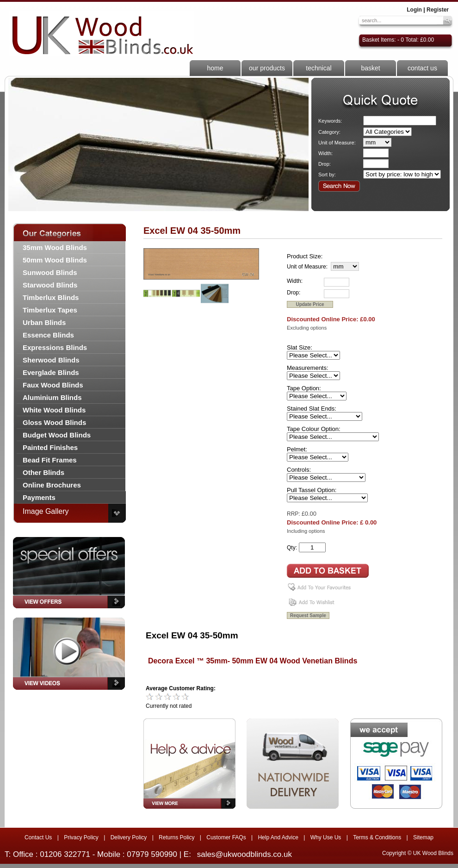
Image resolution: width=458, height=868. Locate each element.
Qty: (292, 548)
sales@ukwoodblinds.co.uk (244, 854)
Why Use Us (326, 837)
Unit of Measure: (337, 143)
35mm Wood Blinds (55, 247)
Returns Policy (176, 837)
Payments (39, 497)
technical (319, 68)
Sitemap (423, 837)
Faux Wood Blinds (53, 385)
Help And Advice (278, 837)
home (215, 68)
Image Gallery (46, 511)
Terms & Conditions (377, 837)
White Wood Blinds (54, 410)
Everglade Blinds (51, 372)
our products (267, 68)
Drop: (325, 164)
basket (370, 68)
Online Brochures (52, 485)
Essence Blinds (48, 335)
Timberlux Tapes (50, 310)
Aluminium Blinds (52, 397)
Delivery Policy (129, 837)
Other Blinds (43, 472)
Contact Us (38, 837)
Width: (325, 153)
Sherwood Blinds (51, 360)
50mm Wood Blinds (55, 260)
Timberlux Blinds (51, 297)
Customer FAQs (226, 837)
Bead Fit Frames (50, 460)
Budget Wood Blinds (57, 435)
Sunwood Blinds (50, 272)
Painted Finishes (50, 447)
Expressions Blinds (55, 347)
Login (414, 10)
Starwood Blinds (50, 285)
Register (438, 10)
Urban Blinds (44, 322)
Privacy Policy (81, 837)
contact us (422, 68)
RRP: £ (296, 514)
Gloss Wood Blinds (54, 422)
